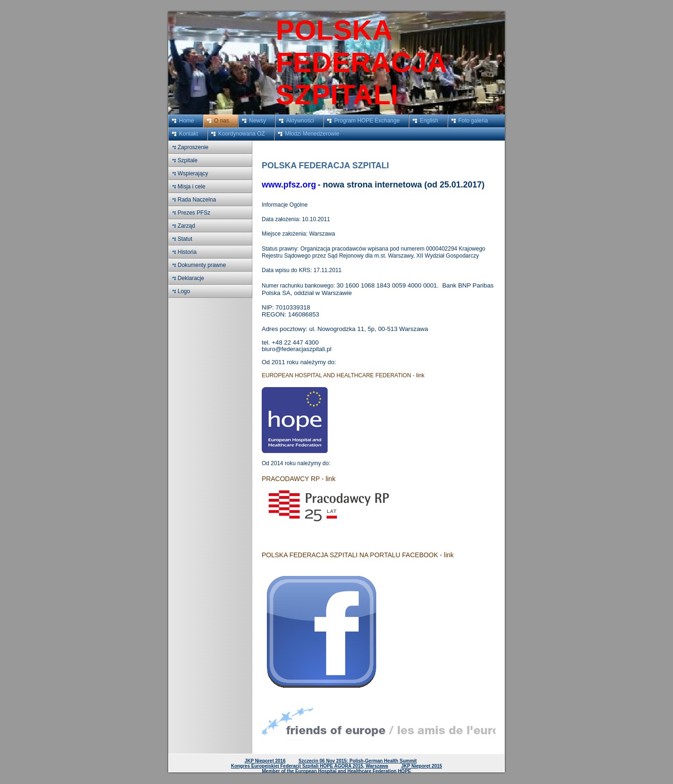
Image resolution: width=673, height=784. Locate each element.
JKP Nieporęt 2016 (265, 761)
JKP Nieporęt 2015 (422, 766)
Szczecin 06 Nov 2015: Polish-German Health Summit (358, 761)
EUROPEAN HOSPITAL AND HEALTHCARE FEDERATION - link (343, 375)
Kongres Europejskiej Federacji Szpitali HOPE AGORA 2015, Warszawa (309, 766)
